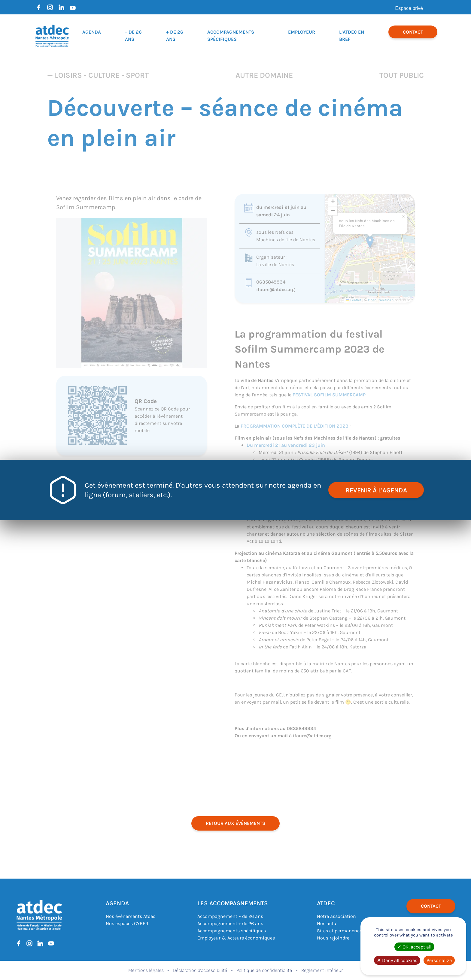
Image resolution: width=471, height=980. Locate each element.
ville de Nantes (257, 380)
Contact (413, 32)
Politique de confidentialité (264, 970)
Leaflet (354, 300)
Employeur (302, 32)
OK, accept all (414, 947)
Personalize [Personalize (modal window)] (439, 960)
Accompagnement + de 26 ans (230, 923)
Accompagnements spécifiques (232, 931)
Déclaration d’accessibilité (200, 970)
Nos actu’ (327, 923)
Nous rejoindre (333, 938)
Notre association (336, 916)
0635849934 (271, 282)
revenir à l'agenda (375, 490)
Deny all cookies (397, 960)
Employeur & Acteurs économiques (236, 938)
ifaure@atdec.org (275, 289)
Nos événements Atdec (131, 916)
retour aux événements (235, 823)
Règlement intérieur (322, 970)
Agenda (92, 32)
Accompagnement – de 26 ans (230, 916)
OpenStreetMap (381, 300)
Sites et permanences (341, 931)
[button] (370, 242)
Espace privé (409, 8)
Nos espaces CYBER (127, 923)
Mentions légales (146, 970)
